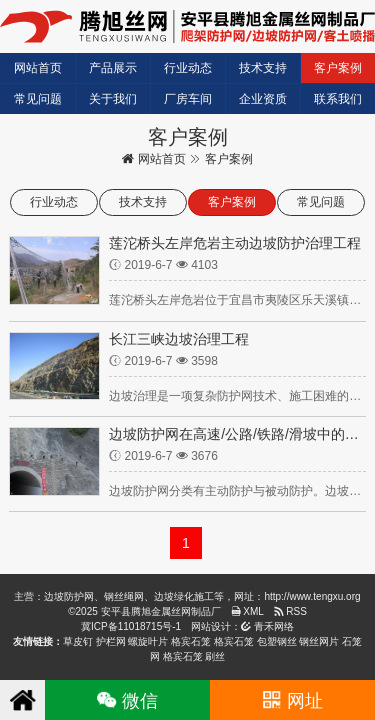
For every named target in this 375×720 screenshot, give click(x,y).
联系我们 (338, 99)
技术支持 (263, 68)
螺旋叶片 (148, 641)
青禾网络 (267, 626)
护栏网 (111, 641)
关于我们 (113, 99)
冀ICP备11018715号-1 (131, 626)
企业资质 (263, 99)
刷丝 (215, 656)
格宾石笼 (191, 641)
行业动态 (188, 68)
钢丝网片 (319, 641)
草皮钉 (78, 641)
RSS (290, 611)
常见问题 (38, 99)
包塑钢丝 (277, 641)
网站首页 (38, 68)
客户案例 (338, 68)
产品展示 (113, 68)
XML (247, 611)
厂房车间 (188, 99)
